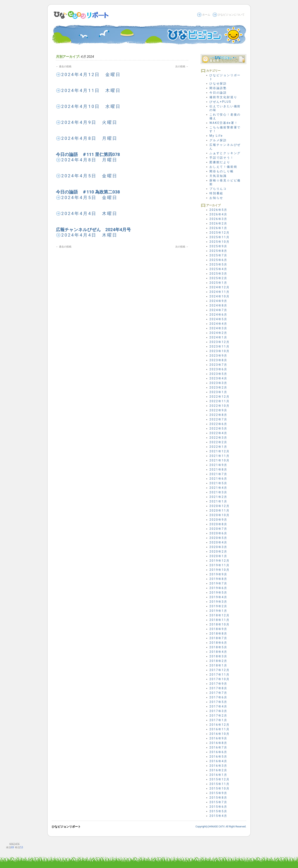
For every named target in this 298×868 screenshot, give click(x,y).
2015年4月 (218, 816)
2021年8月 (218, 470)
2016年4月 (218, 761)
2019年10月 (220, 570)
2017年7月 (218, 693)
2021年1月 (218, 501)
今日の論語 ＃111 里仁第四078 (88, 155)
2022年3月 (218, 438)
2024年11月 (220, 292)
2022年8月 (218, 415)
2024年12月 (220, 287)
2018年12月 (220, 615)
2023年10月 (220, 351)
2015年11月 (220, 784)
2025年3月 (218, 274)
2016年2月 (218, 770)
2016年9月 (218, 738)
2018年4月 (218, 652)
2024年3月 (218, 328)
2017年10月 (220, 679)
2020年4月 (218, 542)
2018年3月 (218, 656)
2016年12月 (220, 725)
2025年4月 (218, 269)
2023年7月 (218, 365)
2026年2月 (218, 223)
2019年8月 (218, 579)
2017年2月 (218, 716)
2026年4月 (218, 214)
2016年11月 (220, 729)
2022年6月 (218, 424)
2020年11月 (220, 511)
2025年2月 (218, 278)
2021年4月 (218, 488)
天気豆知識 (218, 176)
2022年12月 (220, 397)
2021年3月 (218, 492)
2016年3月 (218, 766)
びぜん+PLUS (220, 102)
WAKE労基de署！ (224, 123)
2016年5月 (218, 757)
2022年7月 (218, 419)
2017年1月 (218, 720)
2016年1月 (218, 775)
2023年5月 (218, 374)
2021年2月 (218, 497)
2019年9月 (218, 574)
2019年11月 (220, 565)
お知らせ (216, 198)
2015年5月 (218, 811)
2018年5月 (218, 647)
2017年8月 (218, 688)
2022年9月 (218, 410)
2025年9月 (218, 246)
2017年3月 (218, 711)
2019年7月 (218, 583)
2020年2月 (218, 552)
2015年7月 (218, 802)
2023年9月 (218, 356)
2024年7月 (218, 310)
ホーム (206, 15)
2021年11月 (220, 456)
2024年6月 (218, 315)
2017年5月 (218, 702)
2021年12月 (220, 451)
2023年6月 (218, 369)
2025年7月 (218, 255)
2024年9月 (218, 301)
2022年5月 (218, 429)
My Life (216, 136)
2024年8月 (218, 305)
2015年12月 (220, 779)
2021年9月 (218, 465)
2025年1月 (218, 283)
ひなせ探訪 (218, 83)
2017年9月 (218, 684)
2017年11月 (220, 675)
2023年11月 (220, 346)
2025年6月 (218, 260)
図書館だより (220, 162)
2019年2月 (218, 606)
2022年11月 (220, 401)
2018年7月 (218, 638)
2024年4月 (218, 324)
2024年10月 (220, 296)
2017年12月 (220, 670)
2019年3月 (218, 602)
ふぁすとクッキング (225, 153)
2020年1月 (218, 556)
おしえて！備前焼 (223, 167)
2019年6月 (218, 588)
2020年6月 (218, 533)
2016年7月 (218, 747)
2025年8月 (218, 251)
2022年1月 (218, 447)
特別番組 (216, 193)
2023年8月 (218, 360)
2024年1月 (218, 337)
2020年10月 (220, 515)
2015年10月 (220, 788)
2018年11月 (220, 620)
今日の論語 (218, 93)
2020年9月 (218, 520)
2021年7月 (218, 474)
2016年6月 (218, 752)
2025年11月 (220, 237)
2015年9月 (218, 793)
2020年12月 (220, 506)
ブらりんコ (218, 189)
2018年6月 (218, 643)
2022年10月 (220, 406)
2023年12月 (220, 342)
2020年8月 (218, 524)
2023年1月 (218, 392)
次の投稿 (182, 66)
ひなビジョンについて (231, 15)
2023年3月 (218, 383)
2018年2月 (218, 661)
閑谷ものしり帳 (222, 171)
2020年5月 (218, 538)
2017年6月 (218, 697)
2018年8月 (218, 634)
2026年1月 (218, 228)
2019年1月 (218, 611)
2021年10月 (220, 460)
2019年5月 (218, 593)
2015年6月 (218, 807)
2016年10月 (220, 734)
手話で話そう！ (222, 158)
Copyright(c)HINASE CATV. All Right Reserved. (221, 827)
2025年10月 (220, 242)
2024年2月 (218, 333)
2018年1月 (218, 665)
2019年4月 (218, 597)
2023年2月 (218, 388)
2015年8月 (218, 798)
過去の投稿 (64, 66)
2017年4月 (218, 706)
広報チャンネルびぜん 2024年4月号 (93, 230)
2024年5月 (218, 319)
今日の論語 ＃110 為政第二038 (88, 192)
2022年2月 (218, 442)
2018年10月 (220, 624)
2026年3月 (218, 219)
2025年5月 (218, 264)
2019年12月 (220, 561)
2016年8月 (218, 743)
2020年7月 (218, 529)
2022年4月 (218, 433)
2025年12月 (220, 233)
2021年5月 (218, 483)
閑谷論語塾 (218, 88)
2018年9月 (218, 629)
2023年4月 (218, 378)
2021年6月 (218, 479)
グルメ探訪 (218, 140)
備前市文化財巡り (223, 97)
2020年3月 (218, 547)
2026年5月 (218, 210)
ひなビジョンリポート (66, 827)
